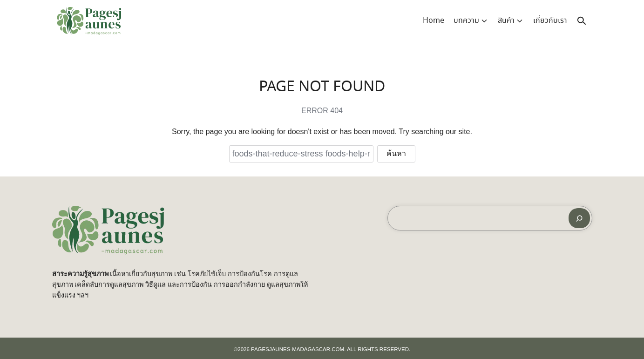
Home (434, 21)
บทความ (466, 21)
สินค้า (506, 21)
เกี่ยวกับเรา (550, 21)
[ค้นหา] (579, 218)
